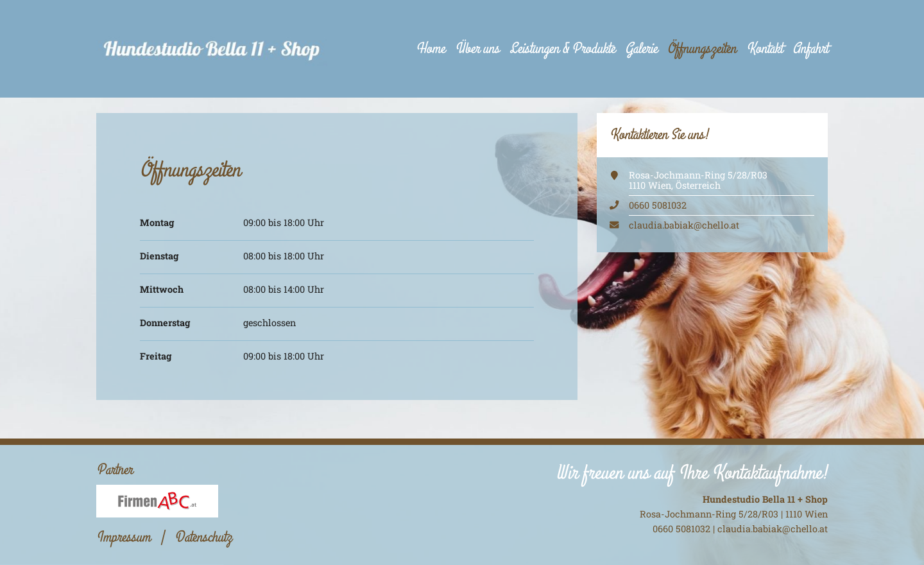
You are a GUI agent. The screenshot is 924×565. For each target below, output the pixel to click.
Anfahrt (810, 48)
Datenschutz (203, 537)
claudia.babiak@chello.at (684, 225)
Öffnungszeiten (702, 48)
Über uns (477, 48)
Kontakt (764, 48)
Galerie (641, 48)
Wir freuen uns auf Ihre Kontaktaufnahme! (692, 473)
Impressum (123, 537)
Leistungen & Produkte (562, 48)
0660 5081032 (658, 205)
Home (430, 48)
